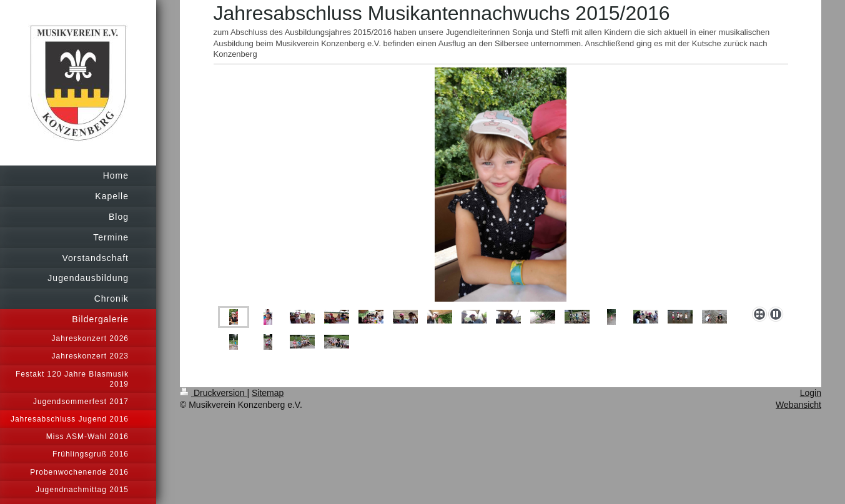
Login (811, 393)
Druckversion (213, 393)
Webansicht (798, 405)
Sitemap (268, 393)
